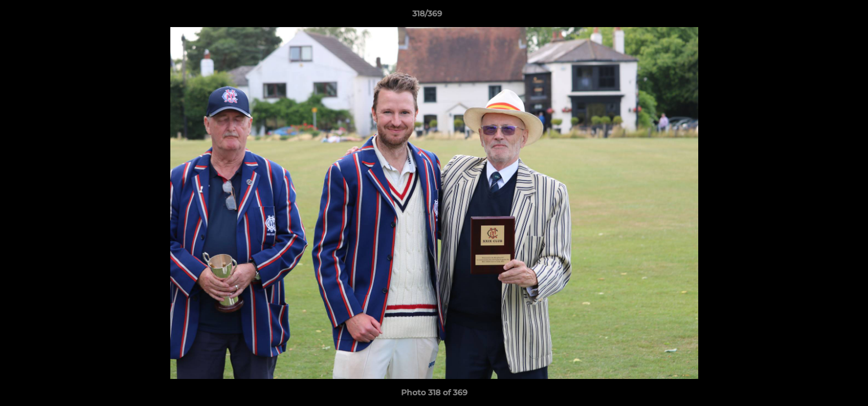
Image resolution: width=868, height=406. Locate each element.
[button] (821, 16)
